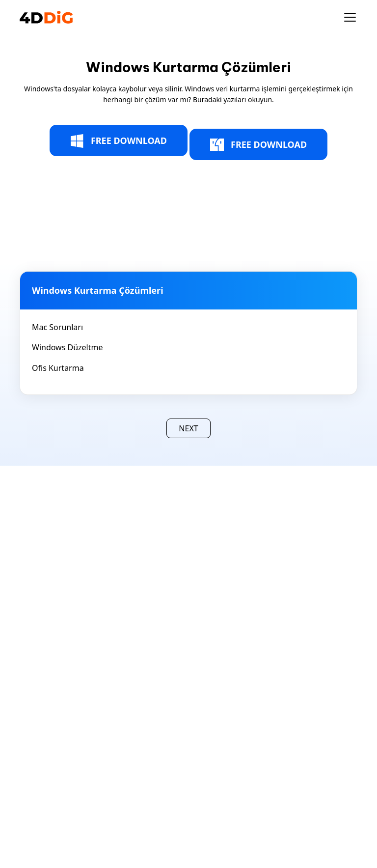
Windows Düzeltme (67, 347)
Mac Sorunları (57, 327)
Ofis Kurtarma (58, 368)
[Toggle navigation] (350, 17)
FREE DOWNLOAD (119, 141)
